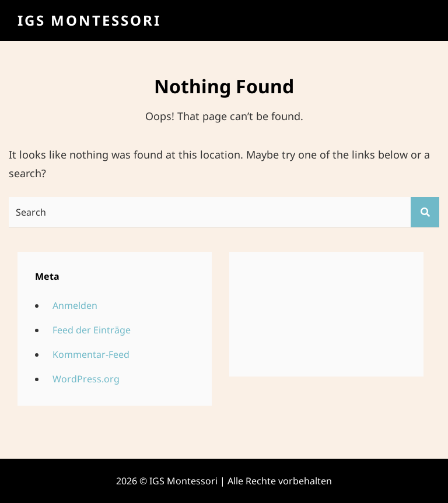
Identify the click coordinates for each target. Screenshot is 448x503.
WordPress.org (86, 379)
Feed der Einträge (92, 330)
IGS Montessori (89, 20)
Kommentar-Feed (91, 354)
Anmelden (75, 305)
